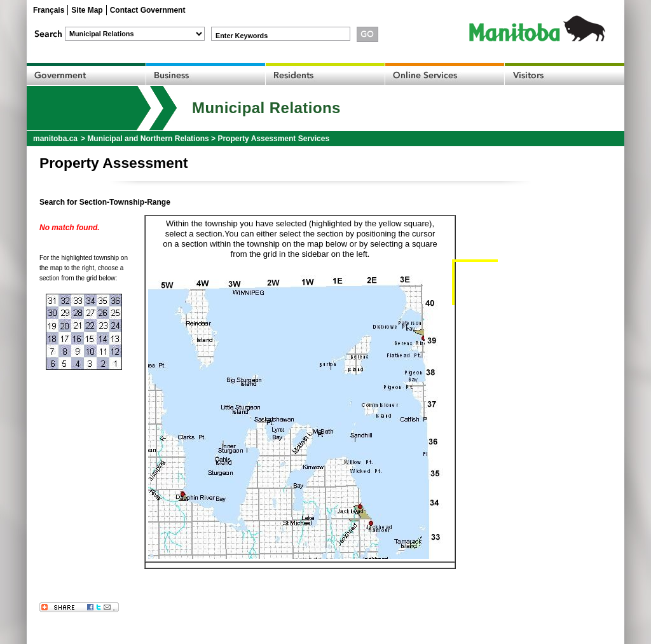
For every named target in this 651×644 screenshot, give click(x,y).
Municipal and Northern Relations (148, 139)
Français (49, 10)
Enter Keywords (242, 36)
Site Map (87, 10)
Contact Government (148, 10)
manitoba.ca (55, 139)
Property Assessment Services (273, 139)
